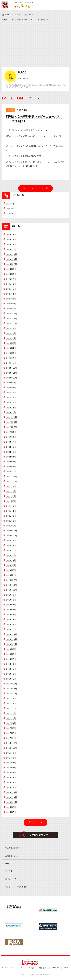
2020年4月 (11, 562)
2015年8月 (11, 809)
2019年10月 (12, 592)
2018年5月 (11, 671)
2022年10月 (12, 429)
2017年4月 (11, 725)
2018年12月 (12, 636)
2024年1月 (11, 365)
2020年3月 (11, 567)
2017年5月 (11, 720)
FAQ (7, 865)
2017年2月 (11, 735)
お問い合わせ (43, 968)
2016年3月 (11, 784)
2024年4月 (11, 350)
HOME (7, 15)
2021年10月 (12, 483)
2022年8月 (11, 439)
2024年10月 (12, 325)
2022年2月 (11, 468)
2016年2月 (11, 789)
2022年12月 (12, 419)
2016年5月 (11, 774)
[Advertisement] (35, 43)
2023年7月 (11, 394)
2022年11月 (12, 424)
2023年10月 (12, 379)
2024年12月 (12, 315)
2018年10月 (12, 646)
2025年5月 (11, 291)
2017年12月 (12, 685)
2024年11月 (12, 320)
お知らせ (27, 15)
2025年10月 (12, 266)
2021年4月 (11, 513)
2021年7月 (11, 498)
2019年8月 (11, 602)
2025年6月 (11, 286)
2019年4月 (11, 621)
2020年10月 (12, 537)
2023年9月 (11, 384)
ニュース (17, 15)
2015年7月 (11, 814)
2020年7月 (11, 552)
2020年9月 (11, 542)
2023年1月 (11, 414)
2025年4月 (11, 296)
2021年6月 (11, 503)
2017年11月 (12, 690)
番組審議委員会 (12, 857)
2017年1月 (11, 740)
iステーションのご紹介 (27, 968)
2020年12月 (12, 532)
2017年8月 (11, 705)
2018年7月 (11, 661)
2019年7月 (11, 606)
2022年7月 (11, 444)
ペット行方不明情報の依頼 (16, 889)
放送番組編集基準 (12, 849)
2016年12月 (12, 745)
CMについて (55, 968)
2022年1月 (11, 473)
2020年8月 (11, 547)
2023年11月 (12, 374)
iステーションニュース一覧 (35, 188)
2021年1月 (11, 527)
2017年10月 (12, 695)
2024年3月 (11, 355)
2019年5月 (11, 616)
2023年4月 (11, 409)
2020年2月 (11, 572)
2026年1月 (11, 251)
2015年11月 (12, 799)
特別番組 (10, 215)
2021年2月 (11, 523)
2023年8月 (11, 389)
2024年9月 (11, 330)
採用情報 (10, 205)
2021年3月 (11, 518)
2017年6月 (11, 715)
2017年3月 (11, 730)
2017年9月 (11, 700)
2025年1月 (11, 310)
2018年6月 (11, 666)
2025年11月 (12, 261)
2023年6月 (11, 399)
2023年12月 (12, 369)
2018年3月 (11, 676)
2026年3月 (11, 241)
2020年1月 (11, 577)
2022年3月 (11, 463)
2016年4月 (11, 779)
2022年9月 (11, 434)
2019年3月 (11, 626)
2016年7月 (11, 764)
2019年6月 (11, 611)
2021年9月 (11, 488)
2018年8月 (11, 656)
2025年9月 (11, 271)
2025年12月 (12, 256)
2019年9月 (11, 597)
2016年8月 (11, 759)
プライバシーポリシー (9, 968)
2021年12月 (12, 478)
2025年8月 (11, 276)
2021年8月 (11, 493)
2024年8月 (11, 335)
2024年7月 (11, 340)
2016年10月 (12, 749)
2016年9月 (11, 754)
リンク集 (9, 873)
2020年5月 (11, 557)
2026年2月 (11, 246)
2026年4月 (11, 236)
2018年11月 (12, 641)
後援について (11, 881)
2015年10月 (12, 804)
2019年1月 (11, 631)
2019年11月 (12, 587)
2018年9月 (11, 651)
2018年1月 (11, 681)
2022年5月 (11, 453)
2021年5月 (11, 508)
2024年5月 (11, 345)
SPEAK (22, 72)
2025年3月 (11, 300)
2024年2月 (11, 360)
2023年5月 (11, 404)
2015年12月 (12, 794)
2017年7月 (11, 710)
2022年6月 (11, 448)
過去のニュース (35, 824)
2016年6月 (11, 769)
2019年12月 (12, 582)
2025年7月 (11, 281)
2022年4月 (11, 458)
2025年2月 (11, 305)
